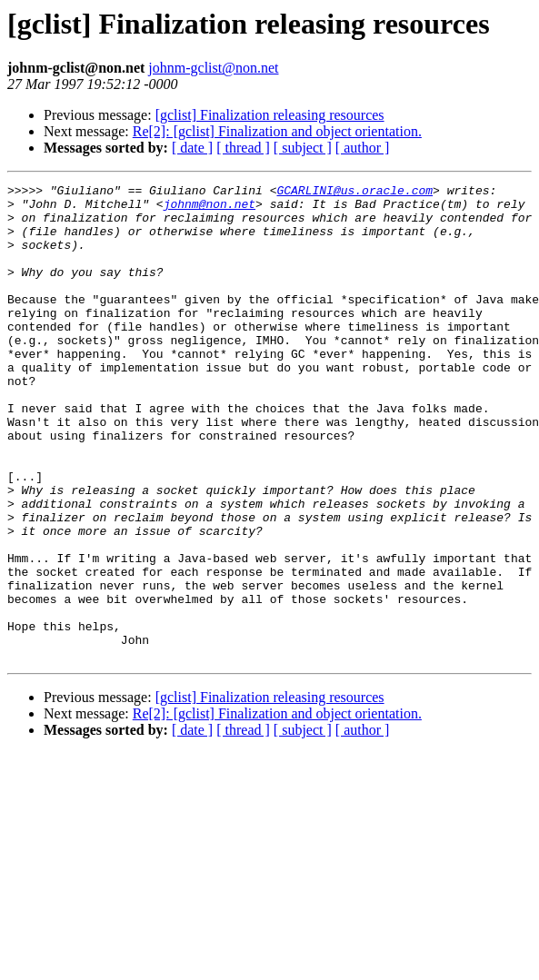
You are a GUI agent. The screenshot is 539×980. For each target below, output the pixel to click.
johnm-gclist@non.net (213, 68)
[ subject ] (303, 148)
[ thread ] (243, 148)
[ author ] (363, 148)
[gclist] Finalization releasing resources (270, 115)
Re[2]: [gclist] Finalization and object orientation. (277, 131)
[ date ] (192, 148)
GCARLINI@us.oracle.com (354, 193)
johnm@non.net (210, 209)
